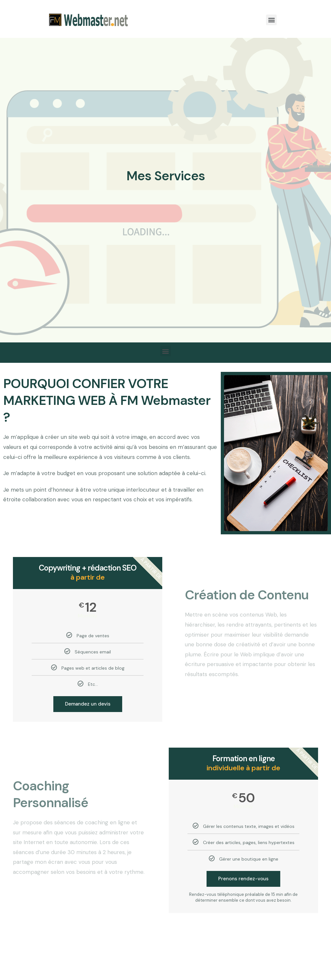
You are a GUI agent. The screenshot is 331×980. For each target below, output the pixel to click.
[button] (271, 20)
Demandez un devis (88, 704)
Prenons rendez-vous (243, 879)
